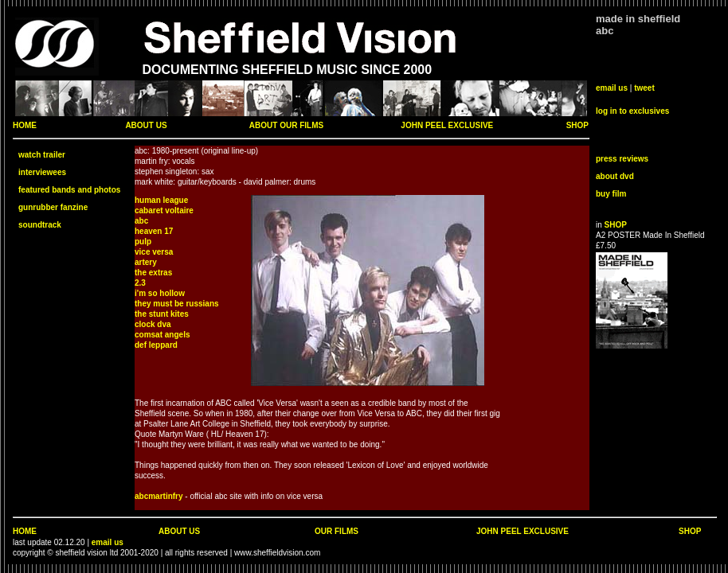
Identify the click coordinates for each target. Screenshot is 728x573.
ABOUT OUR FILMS (286, 125)
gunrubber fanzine (53, 207)
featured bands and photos (69, 190)
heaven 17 (154, 231)
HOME (25, 125)
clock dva (153, 324)
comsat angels (162, 335)
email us (612, 88)
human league (161, 200)
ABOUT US (146, 125)
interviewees (42, 172)
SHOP (577, 125)
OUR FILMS (337, 531)
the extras (153, 273)
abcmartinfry (159, 496)
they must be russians (177, 304)
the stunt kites (162, 314)
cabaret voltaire (164, 210)
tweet (644, 88)
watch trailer (42, 155)
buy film (611, 194)
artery (146, 262)
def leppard (156, 345)
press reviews (622, 159)
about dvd (615, 176)
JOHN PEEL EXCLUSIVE (447, 125)
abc (141, 221)
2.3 (140, 283)
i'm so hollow (160, 293)
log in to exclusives (632, 111)
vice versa (154, 252)
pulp (143, 242)
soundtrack (40, 225)
